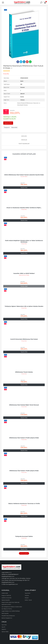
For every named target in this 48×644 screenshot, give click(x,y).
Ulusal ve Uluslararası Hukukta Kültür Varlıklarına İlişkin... (24, 208)
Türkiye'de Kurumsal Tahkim (24, 536)
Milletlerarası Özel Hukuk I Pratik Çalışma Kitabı (24, 471)
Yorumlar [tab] (24, 140)
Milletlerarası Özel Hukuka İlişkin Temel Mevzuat (24, 405)
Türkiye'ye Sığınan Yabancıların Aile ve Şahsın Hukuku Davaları (24, 306)
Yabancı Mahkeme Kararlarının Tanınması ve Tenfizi (24, 504)
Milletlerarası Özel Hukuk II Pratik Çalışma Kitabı (24, 438)
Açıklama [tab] (24, 136)
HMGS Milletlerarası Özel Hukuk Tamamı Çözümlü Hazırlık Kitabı (24, 175)
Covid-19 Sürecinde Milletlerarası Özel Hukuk (24, 339)
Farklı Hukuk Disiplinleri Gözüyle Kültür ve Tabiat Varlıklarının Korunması (24, 241)
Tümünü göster (24, 553)
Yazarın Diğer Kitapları (24, 154)
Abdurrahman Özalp (24, 275)
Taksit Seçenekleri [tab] (24, 144)
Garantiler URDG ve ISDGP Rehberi (24, 273)
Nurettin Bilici (24, 176)
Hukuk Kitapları (21, 103)
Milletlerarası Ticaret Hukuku (24, 372)
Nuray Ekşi (24, 209)
